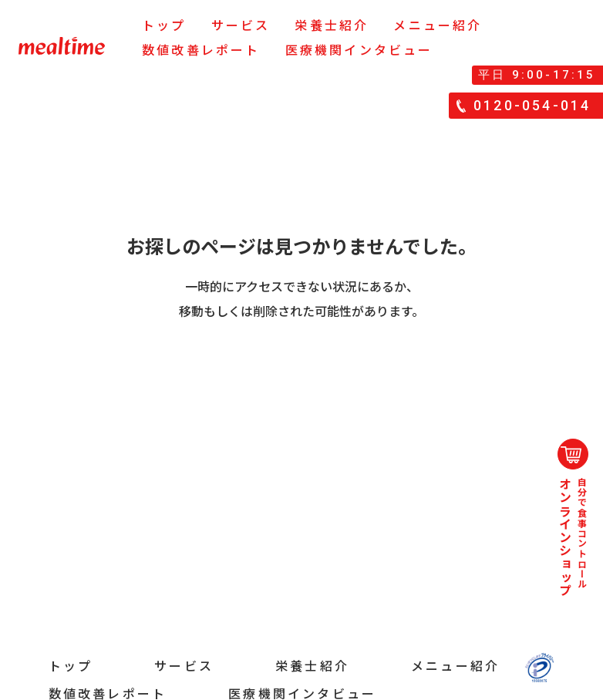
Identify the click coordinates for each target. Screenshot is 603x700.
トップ (164, 25)
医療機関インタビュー (359, 49)
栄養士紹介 (332, 25)
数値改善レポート (201, 49)
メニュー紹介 (438, 25)
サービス (241, 25)
